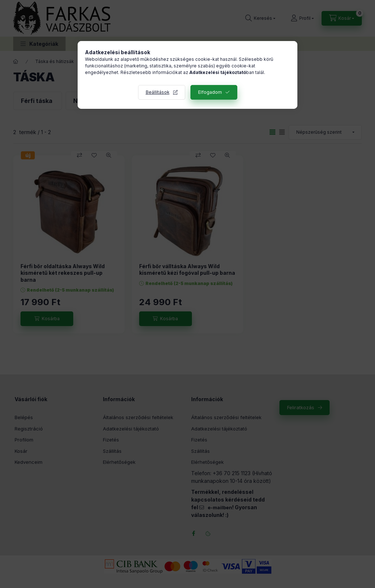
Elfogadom (210, 92)
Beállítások (158, 92)
